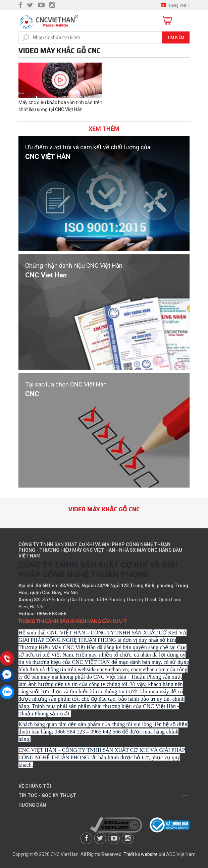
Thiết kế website (141, 854)
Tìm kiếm (176, 37)
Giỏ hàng (167, 21)
